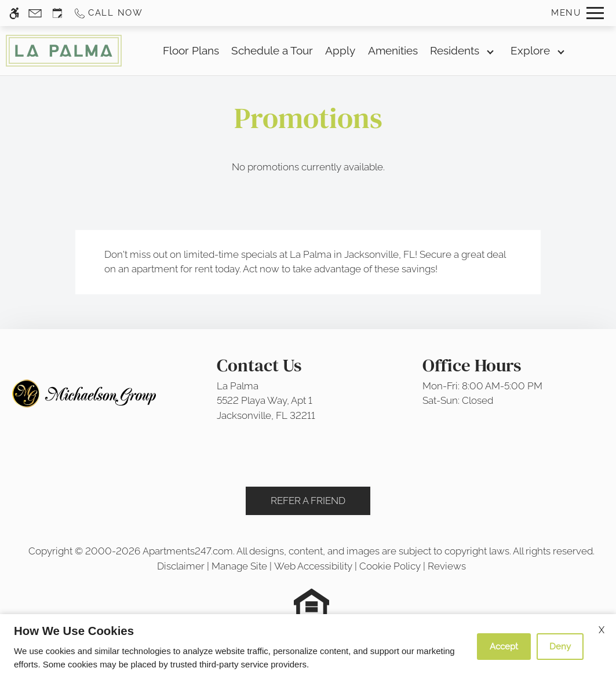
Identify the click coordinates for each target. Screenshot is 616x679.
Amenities (393, 50)
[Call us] (108, 13)
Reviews (447, 566)
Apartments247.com (188, 551)
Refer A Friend (308, 501)
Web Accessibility (313, 566)
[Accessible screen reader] (14, 13)
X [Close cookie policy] (602, 630)
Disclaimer (181, 566)
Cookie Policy (390, 566)
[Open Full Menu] (577, 13)
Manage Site (239, 566)
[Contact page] (35, 13)
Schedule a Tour (272, 50)
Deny (560, 647)
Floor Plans (191, 50)
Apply (340, 50)
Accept (504, 647)
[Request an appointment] (57, 13)
